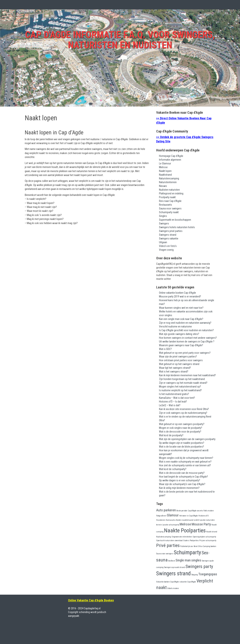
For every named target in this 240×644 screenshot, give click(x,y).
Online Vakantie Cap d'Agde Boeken (91, 600)
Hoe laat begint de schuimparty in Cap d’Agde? (183, 477)
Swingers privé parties (171, 231)
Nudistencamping (164, 537)
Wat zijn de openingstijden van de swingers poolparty (187, 439)
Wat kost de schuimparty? (173, 469)
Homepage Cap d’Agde (171, 156)
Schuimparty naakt (169, 212)
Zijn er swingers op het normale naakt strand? (183, 383)
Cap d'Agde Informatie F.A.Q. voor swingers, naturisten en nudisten (120, 40)
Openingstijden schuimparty (204, 537)
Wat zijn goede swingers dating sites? (179, 334)
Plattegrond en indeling (171, 193)
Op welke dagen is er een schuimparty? (180, 480)
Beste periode (182, 511)
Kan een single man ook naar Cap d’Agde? (181, 319)
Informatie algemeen (170, 160)
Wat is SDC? (165, 349)
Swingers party (199, 566)
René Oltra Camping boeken (205, 546)
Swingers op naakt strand (174, 567)
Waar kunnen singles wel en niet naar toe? (181, 308)
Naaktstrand (165, 175)
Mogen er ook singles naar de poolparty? (181, 428)
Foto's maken (209, 511)
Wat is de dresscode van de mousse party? (182, 473)
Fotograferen (161, 516)
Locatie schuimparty (171, 525)
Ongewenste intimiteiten (182, 537)
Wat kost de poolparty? (171, 435)
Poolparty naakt (167, 197)
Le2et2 (196, 520)
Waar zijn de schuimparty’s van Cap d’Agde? (182, 484)
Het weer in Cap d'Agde (189, 516)
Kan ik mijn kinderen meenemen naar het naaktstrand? (187, 375)
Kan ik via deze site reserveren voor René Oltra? (184, 409)
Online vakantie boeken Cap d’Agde (177, 293)
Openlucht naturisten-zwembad (169, 541)
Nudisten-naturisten (169, 190)
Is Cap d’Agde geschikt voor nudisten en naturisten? (186, 330)
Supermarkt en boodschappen (175, 220)
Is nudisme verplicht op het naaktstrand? (180, 390)
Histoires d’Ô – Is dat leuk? (173, 402)
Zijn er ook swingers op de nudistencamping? (183, 413)
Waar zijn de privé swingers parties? (178, 357)
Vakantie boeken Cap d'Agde (168, 582)
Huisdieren (161, 520)
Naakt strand (212, 532)
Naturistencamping (169, 178)
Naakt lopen (165, 171)
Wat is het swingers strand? (174, 372)
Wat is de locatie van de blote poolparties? (181, 447)
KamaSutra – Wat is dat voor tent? (177, 398)
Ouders (186, 541)
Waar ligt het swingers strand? (175, 368)
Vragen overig (166, 250)
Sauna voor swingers (170, 208)
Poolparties (194, 541)
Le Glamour (165, 163)
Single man (183, 560)
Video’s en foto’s (168, 246)
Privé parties (168, 545)
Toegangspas (208, 574)
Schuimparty (187, 552)
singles (196, 560)
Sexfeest (172, 561)
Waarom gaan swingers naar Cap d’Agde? (181, 345)
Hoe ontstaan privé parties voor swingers (181, 360)
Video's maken (173, 588)
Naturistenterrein (168, 182)
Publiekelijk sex (187, 546)
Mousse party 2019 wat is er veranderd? (180, 296)
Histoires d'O (204, 516)
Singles (163, 216)
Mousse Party (201, 524)
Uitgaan (163, 242)
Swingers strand (168, 235)
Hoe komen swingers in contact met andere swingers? (188, 338)
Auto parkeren (166, 510)
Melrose (163, 167)
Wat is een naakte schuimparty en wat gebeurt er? (185, 462)
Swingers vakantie (169, 238)
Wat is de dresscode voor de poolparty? (180, 432)
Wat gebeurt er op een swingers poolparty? (182, 424)
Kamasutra (171, 520)
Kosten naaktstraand (185, 520)
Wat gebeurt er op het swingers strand (179, 364)
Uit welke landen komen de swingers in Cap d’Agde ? (187, 342)
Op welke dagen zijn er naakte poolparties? (182, 443)
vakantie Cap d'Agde (188, 582)
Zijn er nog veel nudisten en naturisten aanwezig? (185, 323)
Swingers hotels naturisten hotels (177, 227)
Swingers (164, 223)
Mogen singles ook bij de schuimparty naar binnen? (186, 458)
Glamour (173, 515)
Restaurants (165, 205)
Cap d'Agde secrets (195, 511)
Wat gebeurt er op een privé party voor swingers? (185, 353)
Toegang (195, 575)
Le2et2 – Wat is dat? (170, 405)
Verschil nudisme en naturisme (175, 327)
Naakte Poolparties (185, 530)
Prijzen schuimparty (208, 541)
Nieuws (163, 186)
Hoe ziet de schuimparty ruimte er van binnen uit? (185, 465)
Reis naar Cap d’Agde (170, 201)
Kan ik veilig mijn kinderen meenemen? (179, 488)
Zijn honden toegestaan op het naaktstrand (182, 379)
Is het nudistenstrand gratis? (174, 394)
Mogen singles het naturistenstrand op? (180, 387)
